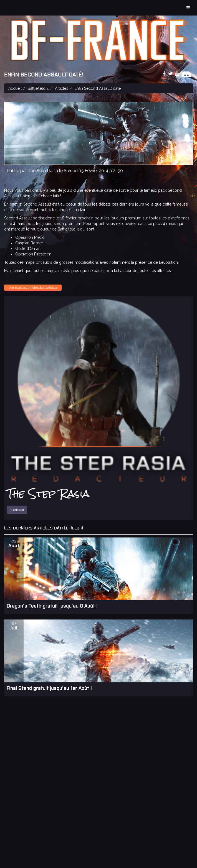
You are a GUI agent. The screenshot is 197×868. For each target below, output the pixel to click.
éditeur (17, 510)
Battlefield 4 (38, 88)
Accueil (15, 88)
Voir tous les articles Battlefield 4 (33, 288)
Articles (62, 88)
